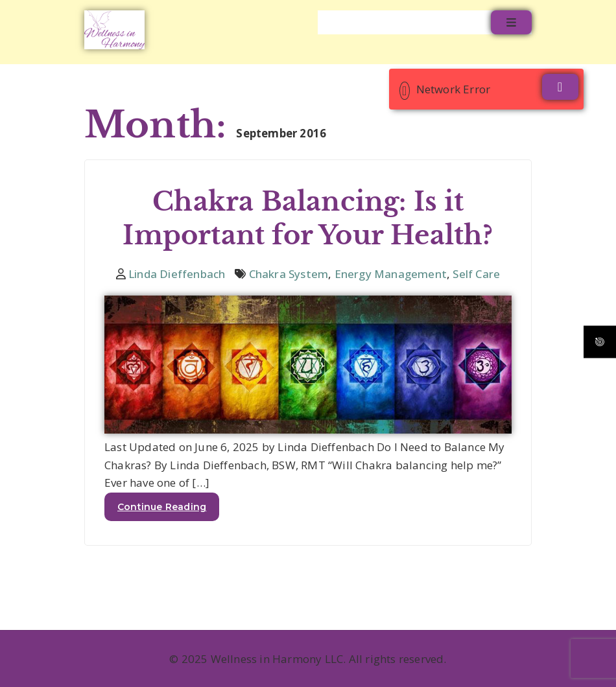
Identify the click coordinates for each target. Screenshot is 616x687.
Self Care (476, 274)
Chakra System (289, 274)
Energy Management (391, 274)
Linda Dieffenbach (177, 274)
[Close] (560, 87)
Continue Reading (162, 507)
